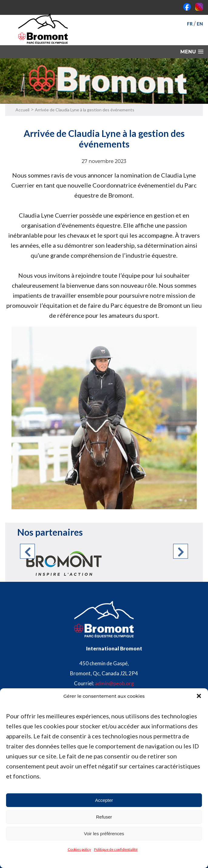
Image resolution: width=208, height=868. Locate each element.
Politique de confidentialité (116, 849)
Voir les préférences (104, 834)
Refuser (104, 817)
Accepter (104, 800)
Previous (28, 551)
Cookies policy (79, 849)
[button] (199, 696)
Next (180, 551)
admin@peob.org (114, 683)
